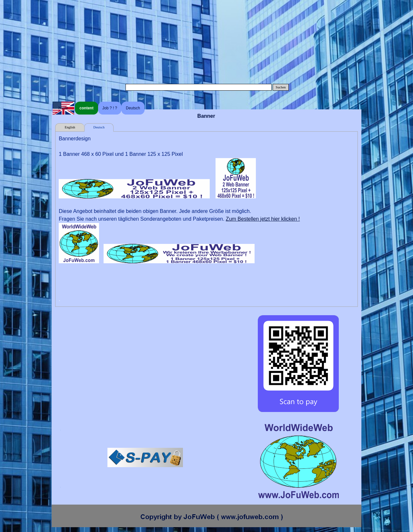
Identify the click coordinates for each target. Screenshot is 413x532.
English (70, 127)
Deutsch (133, 108)
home (63, 108)
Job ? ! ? (110, 108)
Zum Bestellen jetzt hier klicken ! (263, 219)
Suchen (281, 87)
